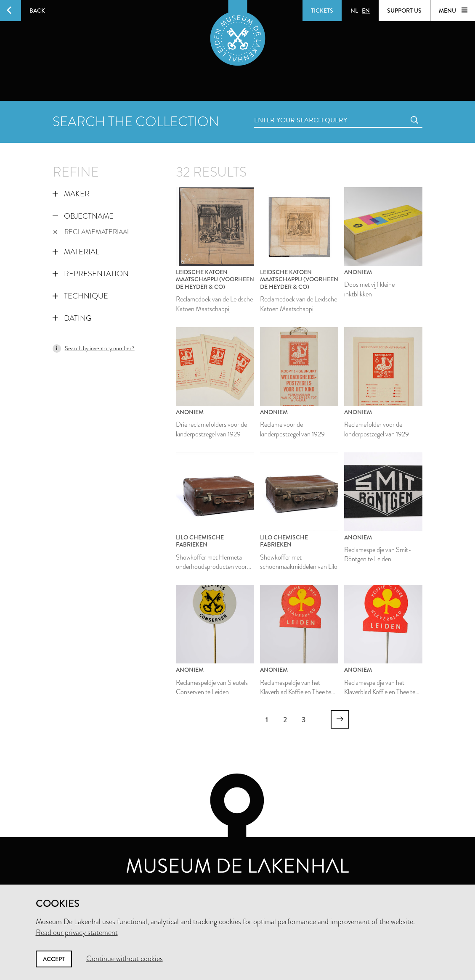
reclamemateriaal (92, 232)
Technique (80, 296)
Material (76, 252)
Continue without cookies (125, 959)
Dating (72, 318)
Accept (54, 959)
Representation (91, 274)
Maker (71, 194)
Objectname (83, 216)
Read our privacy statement (77, 932)
